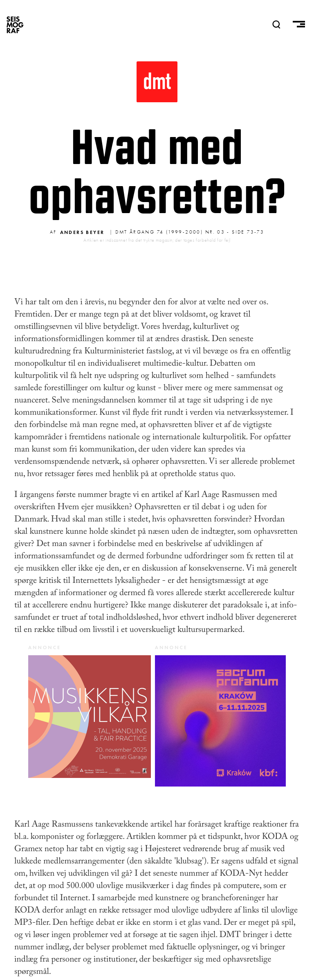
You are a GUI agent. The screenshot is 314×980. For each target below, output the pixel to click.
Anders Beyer (82, 232)
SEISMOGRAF (15, 25)
